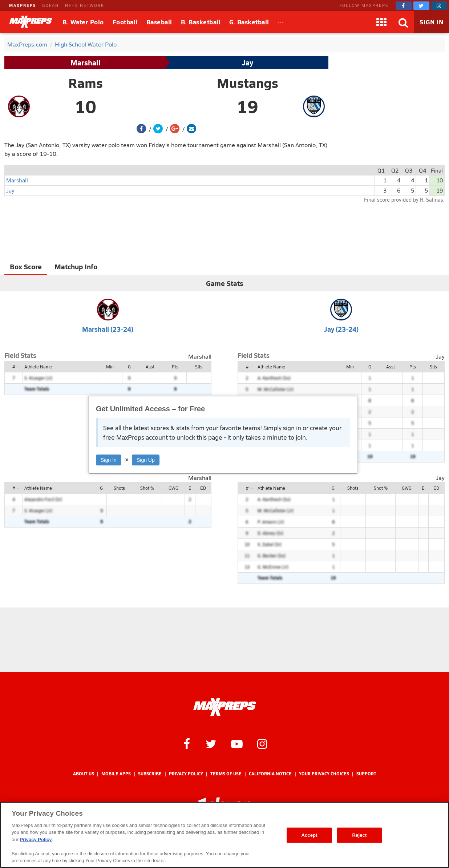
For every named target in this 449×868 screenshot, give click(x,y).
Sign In (109, 460)
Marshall (86, 62)
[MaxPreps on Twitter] (421, 6)
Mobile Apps (116, 774)
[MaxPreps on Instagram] (439, 6)
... (281, 21)
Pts (175, 367)
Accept (309, 835)
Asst (150, 367)
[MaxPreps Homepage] (225, 707)
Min (110, 367)
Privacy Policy (186, 774)
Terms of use (226, 774)
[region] (224, 835)
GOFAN (50, 5)
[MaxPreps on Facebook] (404, 6)
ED (203, 488)
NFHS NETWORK (85, 5)
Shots (119, 488)
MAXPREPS (23, 5)
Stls (199, 367)
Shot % (147, 488)
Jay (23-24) (341, 329)
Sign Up (146, 460)
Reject (360, 835)
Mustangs (248, 83)
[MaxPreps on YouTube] (237, 743)
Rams (86, 83)
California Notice (270, 774)
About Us (84, 774)
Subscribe (150, 774)
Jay (248, 62)
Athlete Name (38, 367)
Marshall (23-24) (108, 329)
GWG (173, 488)
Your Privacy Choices (324, 774)
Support (366, 774)
